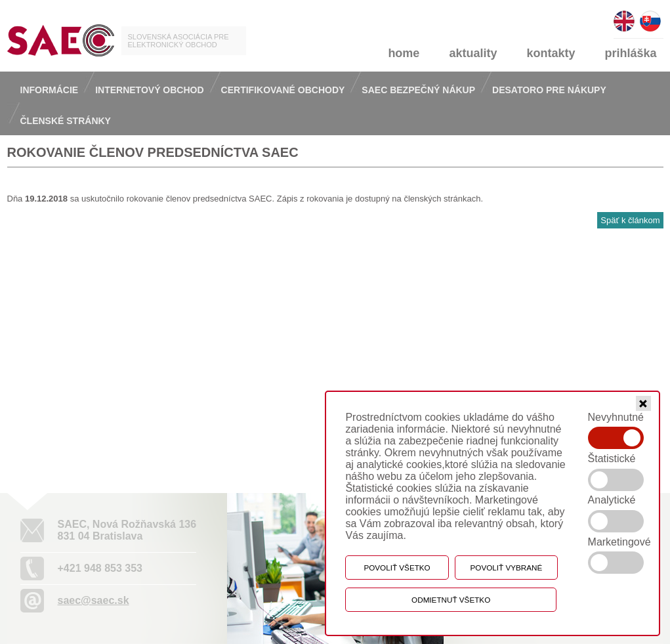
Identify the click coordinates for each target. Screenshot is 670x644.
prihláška (630, 53)
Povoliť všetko (397, 568)
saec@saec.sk (94, 600)
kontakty (551, 53)
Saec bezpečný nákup (418, 90)
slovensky (650, 15)
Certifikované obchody (283, 90)
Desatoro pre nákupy (549, 90)
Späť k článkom (630, 220)
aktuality (473, 53)
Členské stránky (66, 121)
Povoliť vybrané (507, 568)
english (624, 15)
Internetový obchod (149, 90)
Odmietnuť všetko (451, 600)
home (404, 53)
